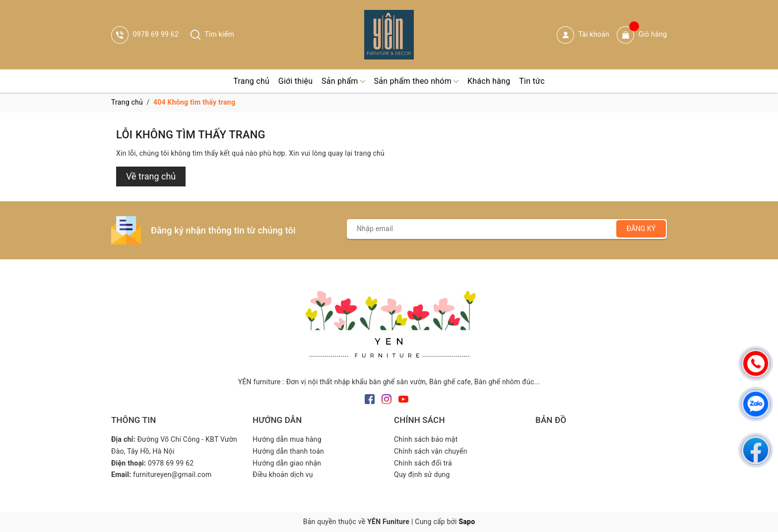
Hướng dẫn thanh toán (288, 451)
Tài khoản (583, 35)
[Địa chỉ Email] (507, 229)
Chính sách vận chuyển (431, 451)
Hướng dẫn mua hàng (287, 439)
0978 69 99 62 (145, 34)
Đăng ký (641, 229)
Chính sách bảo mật (426, 439)
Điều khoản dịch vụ (283, 474)
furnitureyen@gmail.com (172, 474)
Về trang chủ (151, 176)
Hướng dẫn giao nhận (287, 463)
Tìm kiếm (212, 34)
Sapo (467, 522)
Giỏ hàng (642, 35)
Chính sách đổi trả (423, 463)
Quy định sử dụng (422, 474)
